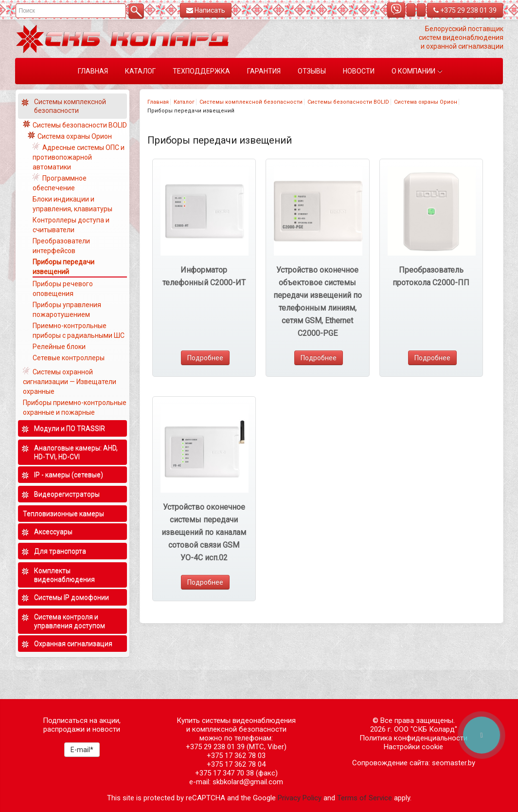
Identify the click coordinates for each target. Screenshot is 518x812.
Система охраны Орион (426, 102)
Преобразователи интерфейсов (61, 246)
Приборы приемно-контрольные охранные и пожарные (75, 407)
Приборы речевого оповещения (63, 289)
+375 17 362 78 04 (236, 764)
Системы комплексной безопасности (251, 102)
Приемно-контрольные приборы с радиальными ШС (79, 331)
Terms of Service (365, 798)
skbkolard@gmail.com (248, 782)
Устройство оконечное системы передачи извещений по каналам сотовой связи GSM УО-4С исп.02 (204, 532)
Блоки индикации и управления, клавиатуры (72, 204)
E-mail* (82, 750)
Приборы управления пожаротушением (67, 310)
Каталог (184, 102)
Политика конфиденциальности (413, 738)
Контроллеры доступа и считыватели (71, 225)
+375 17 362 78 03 (236, 756)
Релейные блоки (59, 347)
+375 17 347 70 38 (224, 773)
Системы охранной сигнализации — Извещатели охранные (70, 382)
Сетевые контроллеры (69, 358)
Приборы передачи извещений (63, 267)
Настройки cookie (413, 747)
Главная (158, 102)
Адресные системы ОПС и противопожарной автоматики (79, 157)
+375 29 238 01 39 (465, 10)
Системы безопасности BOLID (348, 102)
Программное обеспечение (60, 183)
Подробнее (205, 358)
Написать (206, 10)
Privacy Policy (300, 798)
